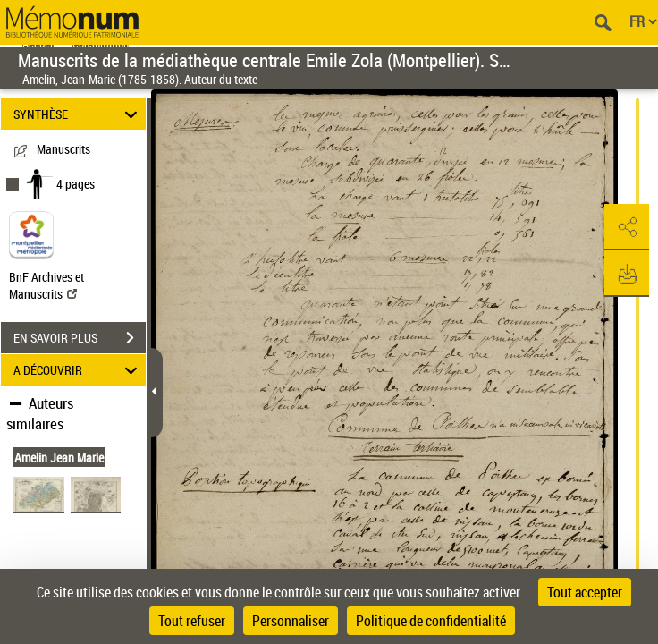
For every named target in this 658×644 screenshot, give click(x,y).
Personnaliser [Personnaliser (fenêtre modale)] (291, 621)
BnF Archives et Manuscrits (46, 285)
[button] (627, 227)
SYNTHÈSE (78, 114)
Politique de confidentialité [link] (431, 621)
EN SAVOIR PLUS (80, 338)
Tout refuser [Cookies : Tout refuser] (192, 621)
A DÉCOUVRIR (78, 370)
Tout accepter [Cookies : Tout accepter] (585, 592)
